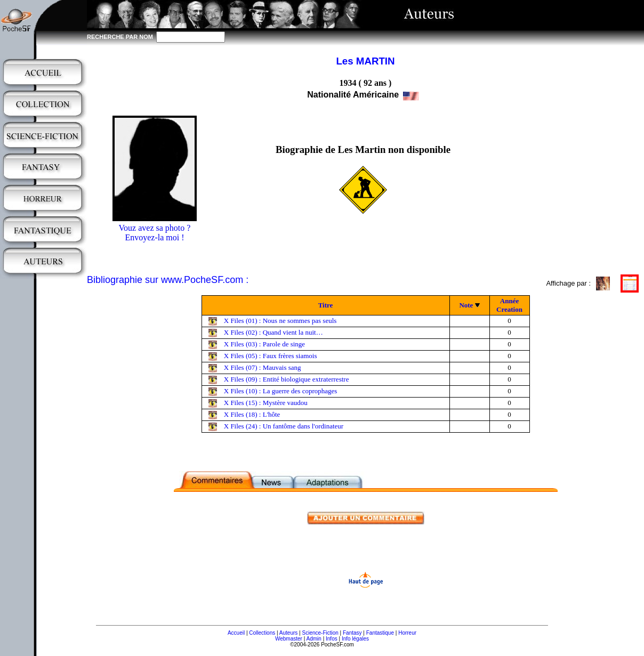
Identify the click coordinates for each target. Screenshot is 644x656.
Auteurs (288, 633)
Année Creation (509, 305)
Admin (314, 639)
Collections (262, 633)
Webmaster (289, 639)
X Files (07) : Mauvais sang (263, 367)
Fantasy (352, 633)
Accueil (236, 633)
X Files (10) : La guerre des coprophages (281, 391)
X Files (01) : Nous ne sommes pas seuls (280, 321)
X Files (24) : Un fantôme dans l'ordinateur (284, 426)
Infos (332, 639)
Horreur (407, 633)
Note (466, 305)
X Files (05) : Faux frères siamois (271, 356)
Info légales (355, 639)
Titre (326, 305)
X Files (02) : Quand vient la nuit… (273, 332)
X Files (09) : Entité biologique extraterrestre (287, 379)
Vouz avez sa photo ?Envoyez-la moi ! (155, 233)
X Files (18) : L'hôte (252, 414)
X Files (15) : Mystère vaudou (266, 403)
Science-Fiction (320, 633)
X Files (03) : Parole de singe (264, 344)
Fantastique (380, 633)
